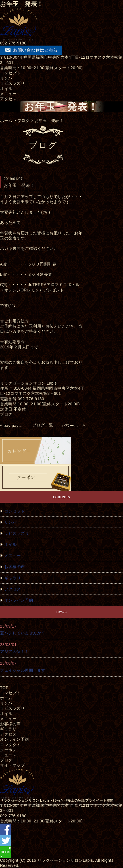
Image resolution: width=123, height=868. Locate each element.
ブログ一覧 (43, 425)
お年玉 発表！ (49, 121)
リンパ (6, 78)
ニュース (8, 755)
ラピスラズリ (12, 83)
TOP (4, 688)
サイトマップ (12, 765)
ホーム (6, 121)
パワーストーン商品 (72, 426)
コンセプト (10, 73)
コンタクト (10, 745)
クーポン (8, 750)
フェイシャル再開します (23, 670)
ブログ (24, 121)
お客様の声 (15, 567)
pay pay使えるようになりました (14, 426)
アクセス (8, 99)
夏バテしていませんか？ (23, 633)
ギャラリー (15, 578)
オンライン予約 (19, 600)
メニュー (8, 94)
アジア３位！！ (14, 651)
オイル (6, 89)
